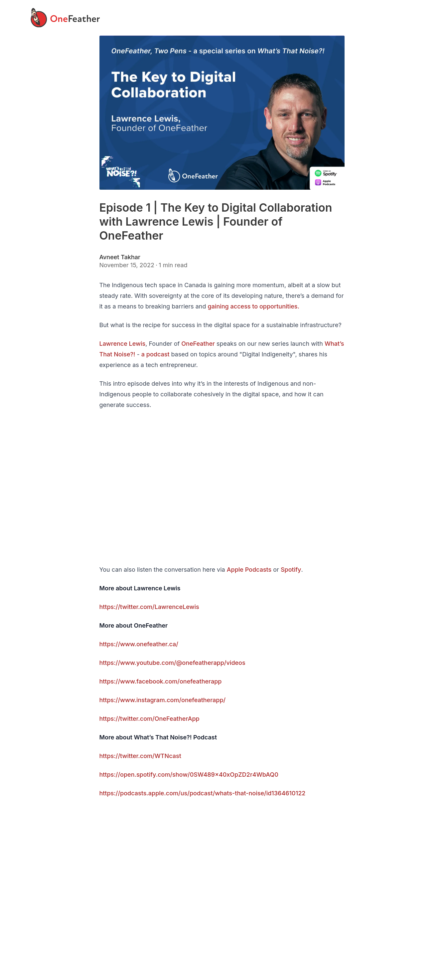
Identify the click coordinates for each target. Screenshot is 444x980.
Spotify (291, 570)
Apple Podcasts (249, 570)
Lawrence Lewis (122, 344)
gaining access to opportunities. (254, 306)
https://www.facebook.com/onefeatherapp (160, 681)
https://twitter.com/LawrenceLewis (149, 607)
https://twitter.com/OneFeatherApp (149, 719)
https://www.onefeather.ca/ (139, 644)
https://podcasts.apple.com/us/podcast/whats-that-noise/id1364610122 (202, 793)
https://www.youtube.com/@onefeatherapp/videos (172, 663)
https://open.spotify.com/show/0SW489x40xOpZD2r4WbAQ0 (189, 775)
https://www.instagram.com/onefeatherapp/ (162, 700)
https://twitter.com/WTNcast (140, 756)
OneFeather (198, 344)
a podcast (156, 354)
